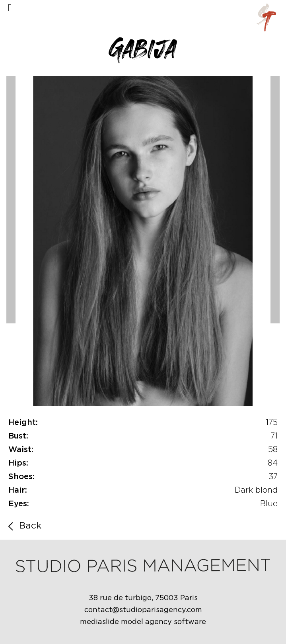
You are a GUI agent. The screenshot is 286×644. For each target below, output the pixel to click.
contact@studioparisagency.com (143, 610)
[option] (143, 242)
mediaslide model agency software (143, 622)
